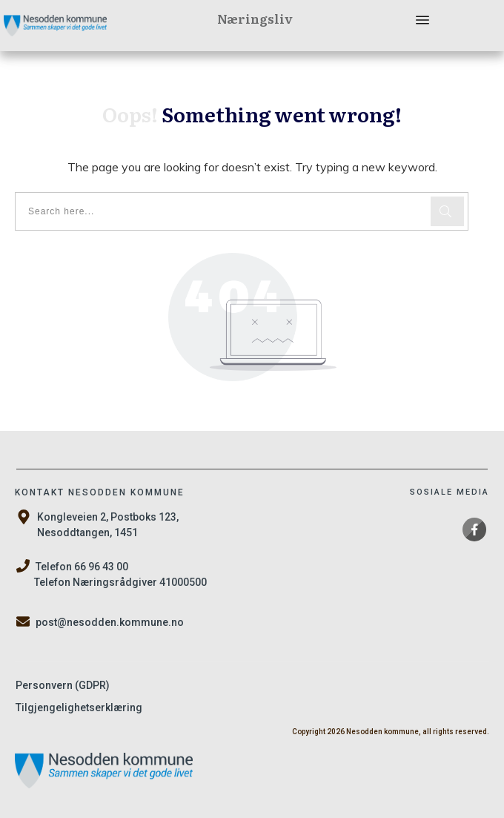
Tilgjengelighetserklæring (79, 707)
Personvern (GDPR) (63, 685)
